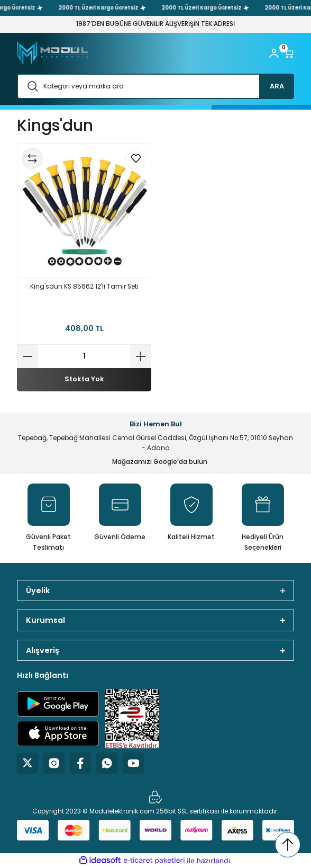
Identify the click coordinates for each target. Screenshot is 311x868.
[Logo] (53, 53)
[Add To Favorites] (136, 158)
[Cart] (289, 53)
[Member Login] (274, 53)
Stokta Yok (84, 379)
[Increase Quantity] (141, 356)
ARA (277, 86)
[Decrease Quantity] (28, 356)
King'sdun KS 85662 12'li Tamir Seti (84, 287)
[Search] (155, 86)
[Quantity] (84, 356)
